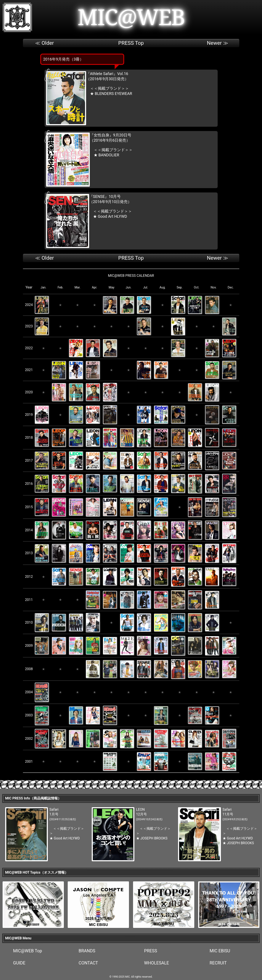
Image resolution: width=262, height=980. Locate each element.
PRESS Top (131, 43)
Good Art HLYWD (112, 216)
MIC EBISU (220, 951)
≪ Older (44, 43)
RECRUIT (218, 963)
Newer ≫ (218, 43)
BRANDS (87, 951)
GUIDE (19, 963)
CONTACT (88, 963)
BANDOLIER (109, 155)
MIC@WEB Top (28, 951)
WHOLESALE (157, 963)
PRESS (151, 951)
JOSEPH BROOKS (154, 838)
